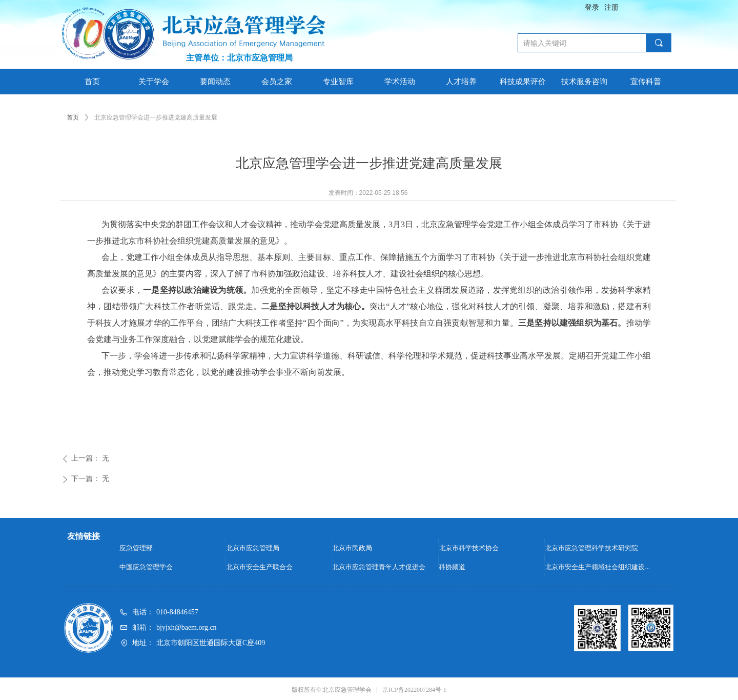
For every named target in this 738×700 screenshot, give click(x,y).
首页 (73, 117)
